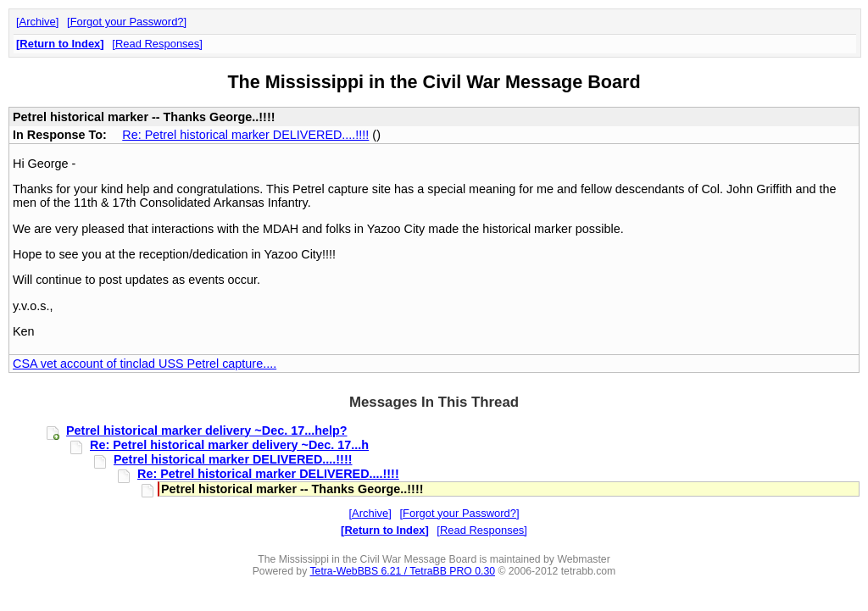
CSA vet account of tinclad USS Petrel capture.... (145, 364)
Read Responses (157, 44)
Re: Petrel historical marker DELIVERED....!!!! (245, 135)
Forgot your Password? (127, 22)
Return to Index (60, 44)
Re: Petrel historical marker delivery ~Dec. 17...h (229, 445)
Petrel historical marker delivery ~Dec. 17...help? (207, 430)
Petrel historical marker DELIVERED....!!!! (233, 459)
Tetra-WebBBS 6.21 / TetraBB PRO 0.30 (402, 571)
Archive (38, 22)
